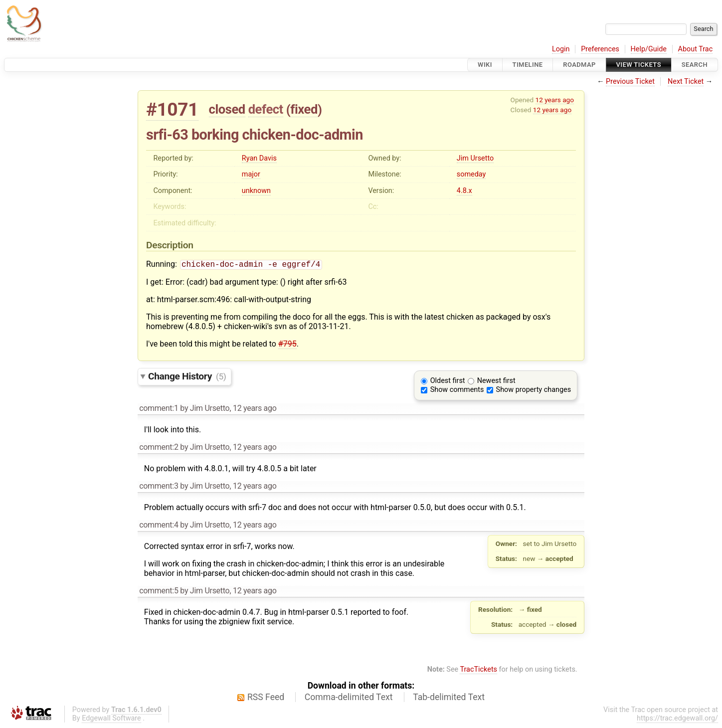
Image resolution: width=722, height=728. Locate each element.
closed (227, 109)
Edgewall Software (111, 719)
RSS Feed (266, 698)
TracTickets (478, 670)
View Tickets (639, 65)
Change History (187, 377)
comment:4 (159, 526)
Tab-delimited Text (449, 698)
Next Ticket (686, 82)
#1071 (172, 109)
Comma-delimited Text (349, 698)
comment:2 (159, 448)
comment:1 (159, 409)
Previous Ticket (630, 82)
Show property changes (534, 391)
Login (561, 49)
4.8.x (464, 191)
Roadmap (579, 65)
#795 (287, 345)
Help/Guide (649, 49)
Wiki (485, 65)
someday (471, 174)
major (251, 174)
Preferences (600, 49)
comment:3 (159, 487)
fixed (304, 109)
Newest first (496, 382)
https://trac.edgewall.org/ (677, 719)
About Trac (696, 49)
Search (695, 65)
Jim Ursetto (475, 158)
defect (266, 109)
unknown (256, 191)
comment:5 (159, 592)
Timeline (528, 65)
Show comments (457, 391)
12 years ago (555, 100)
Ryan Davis (259, 158)
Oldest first (448, 382)
